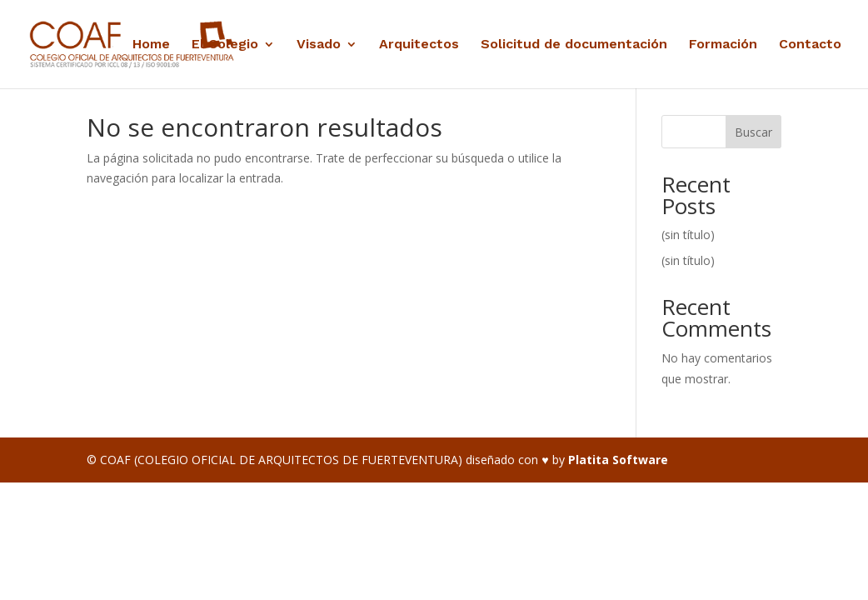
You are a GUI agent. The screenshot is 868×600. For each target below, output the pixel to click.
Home (151, 45)
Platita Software (618, 460)
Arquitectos (419, 45)
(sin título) (688, 235)
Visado (319, 45)
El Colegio (225, 45)
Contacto (810, 45)
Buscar (753, 132)
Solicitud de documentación (574, 45)
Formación (723, 45)
